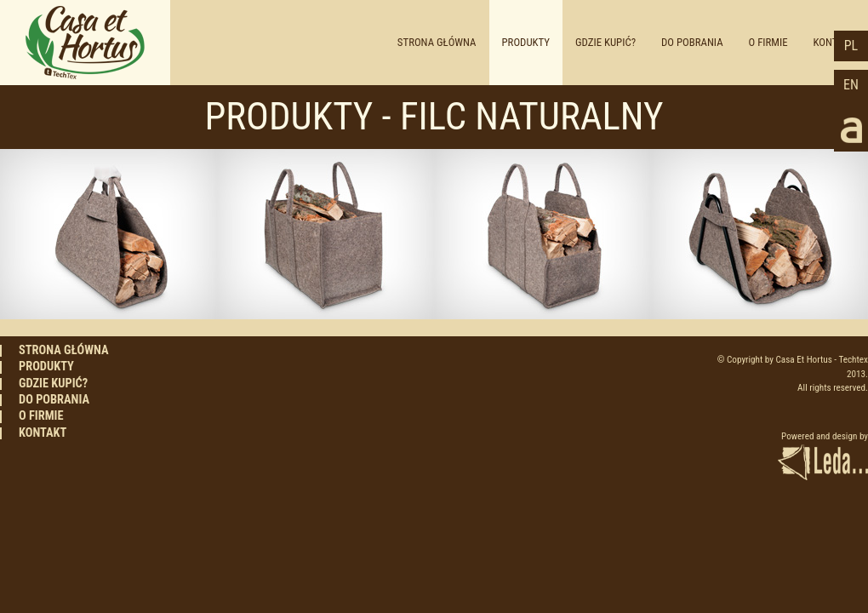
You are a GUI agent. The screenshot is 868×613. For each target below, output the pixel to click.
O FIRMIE (768, 42)
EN (851, 85)
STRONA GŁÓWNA (437, 42)
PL (851, 46)
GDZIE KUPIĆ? (605, 42)
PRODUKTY (526, 42)
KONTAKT (43, 433)
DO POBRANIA (692, 42)
